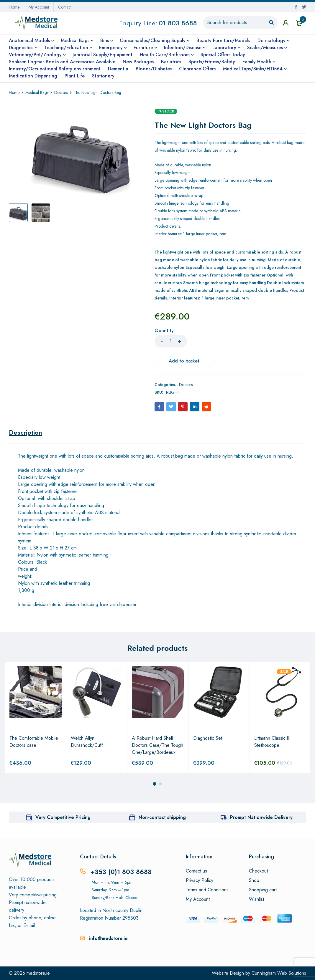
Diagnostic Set (208, 738)
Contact (65, 7)
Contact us (196, 871)
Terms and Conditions (207, 890)
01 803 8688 (178, 23)
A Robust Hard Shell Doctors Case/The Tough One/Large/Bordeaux (157, 745)
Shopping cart (263, 890)
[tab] (25, 432)
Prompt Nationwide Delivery (261, 817)
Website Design (228, 973)
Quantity (164, 331)
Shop (254, 880)
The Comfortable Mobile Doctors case (34, 742)
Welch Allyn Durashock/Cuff (87, 742)
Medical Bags (37, 92)
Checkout (258, 871)
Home (14, 7)
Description (25, 432)
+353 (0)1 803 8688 (121, 872)
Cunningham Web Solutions (279, 973)
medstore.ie (38, 973)
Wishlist (256, 899)
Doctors (61, 92)
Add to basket (184, 361)
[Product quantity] (171, 341)
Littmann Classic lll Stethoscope (272, 742)
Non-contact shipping (162, 817)
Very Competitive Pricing (63, 817)
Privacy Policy (200, 880)
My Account (39, 7)
